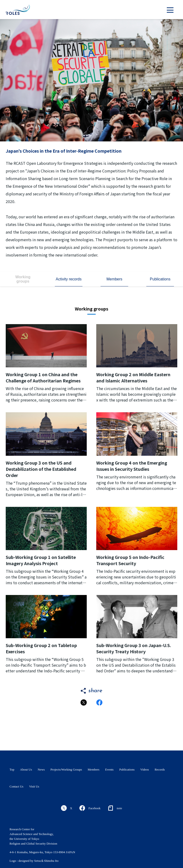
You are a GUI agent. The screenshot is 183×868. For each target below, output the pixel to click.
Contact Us (16, 786)
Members (114, 279)
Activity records (69, 279)
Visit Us (34, 786)
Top (12, 769)
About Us (26, 769)
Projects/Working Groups (66, 769)
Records (160, 769)
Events (109, 769)
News (41, 769)
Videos (145, 769)
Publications (160, 279)
